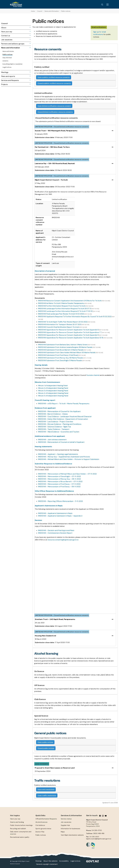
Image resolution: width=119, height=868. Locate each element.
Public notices (41, 835)
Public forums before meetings (21, 825)
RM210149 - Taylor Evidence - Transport (54, 429)
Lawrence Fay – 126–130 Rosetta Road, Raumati (55, 163)
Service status (66, 819)
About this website (50, 861)
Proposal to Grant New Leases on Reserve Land (55, 768)
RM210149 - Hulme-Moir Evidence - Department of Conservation (63, 419)
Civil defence (40, 825)
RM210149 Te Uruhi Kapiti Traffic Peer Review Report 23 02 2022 (63, 322)
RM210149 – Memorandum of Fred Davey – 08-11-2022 (59, 487)
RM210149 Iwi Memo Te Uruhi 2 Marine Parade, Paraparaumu (61, 303)
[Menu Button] (107, 5)
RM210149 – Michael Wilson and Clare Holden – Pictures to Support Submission (69, 459)
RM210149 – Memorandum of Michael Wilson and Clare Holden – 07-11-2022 (67, 474)
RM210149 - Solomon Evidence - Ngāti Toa (55, 427)
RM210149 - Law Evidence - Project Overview (56, 422)
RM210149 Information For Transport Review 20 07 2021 (60, 324)
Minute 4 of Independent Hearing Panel (53, 393)
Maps (63, 832)
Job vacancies (66, 822)
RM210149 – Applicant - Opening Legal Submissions (58, 454)
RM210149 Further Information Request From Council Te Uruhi (62, 306)
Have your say (15, 819)
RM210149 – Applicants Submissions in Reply (55, 513)
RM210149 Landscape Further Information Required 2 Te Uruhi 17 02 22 (65, 311)
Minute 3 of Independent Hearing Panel (53, 391)
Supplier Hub (65, 825)
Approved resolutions (46, 789)
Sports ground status (43, 829)
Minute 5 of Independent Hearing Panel (53, 396)
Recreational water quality (20, 837)
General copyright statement (47, 864)
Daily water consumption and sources (21, 833)
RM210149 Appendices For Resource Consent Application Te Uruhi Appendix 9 (68, 335)
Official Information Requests (46, 819)
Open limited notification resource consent (54, 106)
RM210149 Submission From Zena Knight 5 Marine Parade (60, 360)
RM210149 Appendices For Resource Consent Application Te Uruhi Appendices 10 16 (71, 338)
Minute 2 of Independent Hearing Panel (53, 388)
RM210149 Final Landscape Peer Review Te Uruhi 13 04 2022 (61, 314)
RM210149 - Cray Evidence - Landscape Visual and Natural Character (65, 416)
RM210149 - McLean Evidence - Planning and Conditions (60, 424)
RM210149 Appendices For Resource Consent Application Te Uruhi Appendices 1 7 (70, 332)
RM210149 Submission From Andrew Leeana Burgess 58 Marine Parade (65, 347)
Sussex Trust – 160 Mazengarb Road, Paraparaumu (56, 131)
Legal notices (75, 861)
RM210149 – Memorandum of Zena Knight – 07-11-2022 (59, 476)
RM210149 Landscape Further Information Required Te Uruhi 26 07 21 (65, 309)
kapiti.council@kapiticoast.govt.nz (99, 839)
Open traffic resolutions (47, 795)
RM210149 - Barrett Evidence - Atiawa (53, 414)
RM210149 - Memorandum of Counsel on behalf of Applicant (61, 442)
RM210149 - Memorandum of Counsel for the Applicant (60, 411)
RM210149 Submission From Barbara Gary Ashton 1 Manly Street (63, 345)
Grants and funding (17, 822)
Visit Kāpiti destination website (72, 835)
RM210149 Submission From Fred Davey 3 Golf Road (58, 355)
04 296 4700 (97, 830)
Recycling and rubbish (18, 829)
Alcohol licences (41, 822)
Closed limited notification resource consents (55, 112)
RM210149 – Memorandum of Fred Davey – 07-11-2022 (59, 484)
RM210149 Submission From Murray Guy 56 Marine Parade (61, 358)
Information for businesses (70, 829)
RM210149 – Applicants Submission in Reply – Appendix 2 (60, 516)
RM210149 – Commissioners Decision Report (55, 533)
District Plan (40, 832)
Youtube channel (93, 375)
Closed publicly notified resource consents (54, 83)
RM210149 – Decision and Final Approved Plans (56, 530)
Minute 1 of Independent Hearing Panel (53, 386)
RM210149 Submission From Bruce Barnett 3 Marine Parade (61, 350)
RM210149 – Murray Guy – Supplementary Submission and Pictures (64, 457)
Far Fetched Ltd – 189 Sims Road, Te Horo (52, 147)
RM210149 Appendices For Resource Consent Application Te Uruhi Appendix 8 (68, 330)
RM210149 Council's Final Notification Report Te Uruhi (59, 327)
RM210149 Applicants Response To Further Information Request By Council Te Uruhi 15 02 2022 (75, 316)
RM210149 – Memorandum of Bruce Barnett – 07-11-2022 (60, 481)
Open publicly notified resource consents (54, 77)
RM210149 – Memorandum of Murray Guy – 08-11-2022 (59, 479)
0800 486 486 (99, 833)
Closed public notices (46, 748)
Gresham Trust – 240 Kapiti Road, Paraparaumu (55, 619)
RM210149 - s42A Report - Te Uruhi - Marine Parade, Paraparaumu (64, 404)
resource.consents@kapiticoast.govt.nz (63, 540)
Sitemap (39, 861)
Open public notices (45, 742)
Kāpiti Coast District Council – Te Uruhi (51, 180)
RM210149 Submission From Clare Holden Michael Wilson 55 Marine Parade (67, 353)
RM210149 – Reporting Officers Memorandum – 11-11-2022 (61, 501)
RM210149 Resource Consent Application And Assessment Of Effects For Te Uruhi (70, 301)
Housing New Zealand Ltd (45, 636)
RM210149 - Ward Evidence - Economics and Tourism (59, 432)
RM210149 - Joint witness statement (52, 440)
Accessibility (64, 861)
